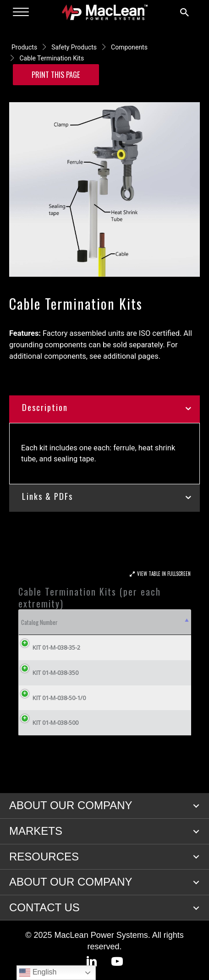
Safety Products (74, 47)
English (38, 973)
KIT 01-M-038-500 (49, 723)
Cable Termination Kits (52, 58)
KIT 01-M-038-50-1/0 (52, 698)
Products (24, 47)
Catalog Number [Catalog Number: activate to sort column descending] (39, 622)
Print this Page (56, 74)
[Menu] (21, 12)
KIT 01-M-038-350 (49, 673)
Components (129, 47)
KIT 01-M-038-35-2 (49, 647)
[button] (196, 806)
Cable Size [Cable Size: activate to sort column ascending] (142, 622)
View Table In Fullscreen (164, 574)
